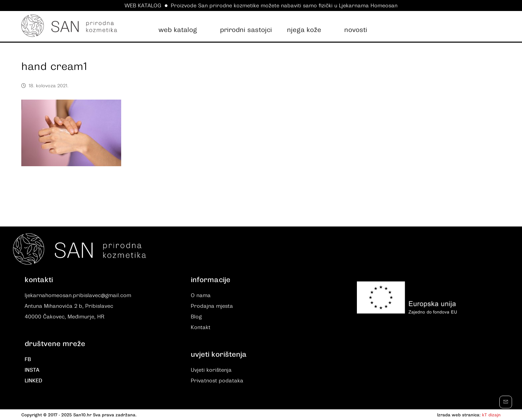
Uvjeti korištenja (211, 370)
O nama (201, 295)
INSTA (32, 370)
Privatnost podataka (217, 381)
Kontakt (201, 327)
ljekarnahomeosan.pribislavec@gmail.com (78, 295)
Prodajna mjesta (212, 306)
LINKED (33, 381)
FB (28, 359)
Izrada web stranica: (459, 415)
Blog (196, 317)
